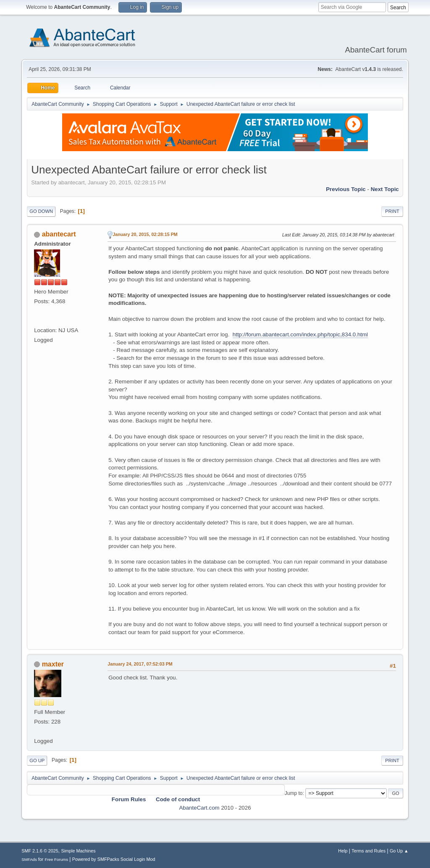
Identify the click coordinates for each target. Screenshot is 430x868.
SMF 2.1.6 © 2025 (40, 851)
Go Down (41, 211)
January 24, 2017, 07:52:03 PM (140, 664)
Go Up (37, 760)
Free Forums (56, 859)
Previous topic (346, 189)
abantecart (59, 234)
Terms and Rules (368, 851)
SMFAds (29, 859)
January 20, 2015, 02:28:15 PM (145, 234)
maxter (53, 664)
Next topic (385, 189)
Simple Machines (79, 851)
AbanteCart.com (199, 808)
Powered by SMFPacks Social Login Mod (114, 859)
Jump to (294, 793)
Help (343, 851)
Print (392, 211)
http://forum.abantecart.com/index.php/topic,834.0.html (300, 334)
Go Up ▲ (399, 851)
